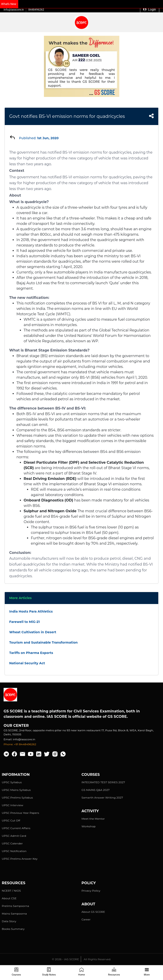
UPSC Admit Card (14, 836)
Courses (16, 972)
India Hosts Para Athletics (31, 611)
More (147, 972)
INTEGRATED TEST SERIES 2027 (103, 782)
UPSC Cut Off (11, 820)
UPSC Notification (14, 851)
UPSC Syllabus (12, 782)
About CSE (9, 898)
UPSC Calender (12, 843)
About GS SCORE (93, 912)
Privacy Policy (91, 891)
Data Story (9, 921)
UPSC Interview (12, 805)
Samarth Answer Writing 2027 (102, 798)
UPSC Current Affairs (16, 828)
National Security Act (27, 663)
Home (81, 972)
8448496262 (36, 10)
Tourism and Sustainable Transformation (43, 642)
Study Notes (49, 972)
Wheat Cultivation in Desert (33, 632)
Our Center (16, 726)
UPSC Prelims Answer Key (20, 859)
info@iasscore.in (14, 10)
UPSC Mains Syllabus (16, 790)
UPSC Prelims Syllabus (17, 798)
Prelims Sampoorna (15, 906)
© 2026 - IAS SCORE (66, 959)
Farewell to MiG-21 (25, 622)
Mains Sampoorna (14, 914)
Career (86, 919)
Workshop (89, 826)
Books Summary (13, 929)
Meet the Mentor (93, 819)
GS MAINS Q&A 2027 (96, 790)
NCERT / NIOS (11, 891)
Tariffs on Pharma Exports (31, 653)
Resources (114, 972)
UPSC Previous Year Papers (20, 813)
